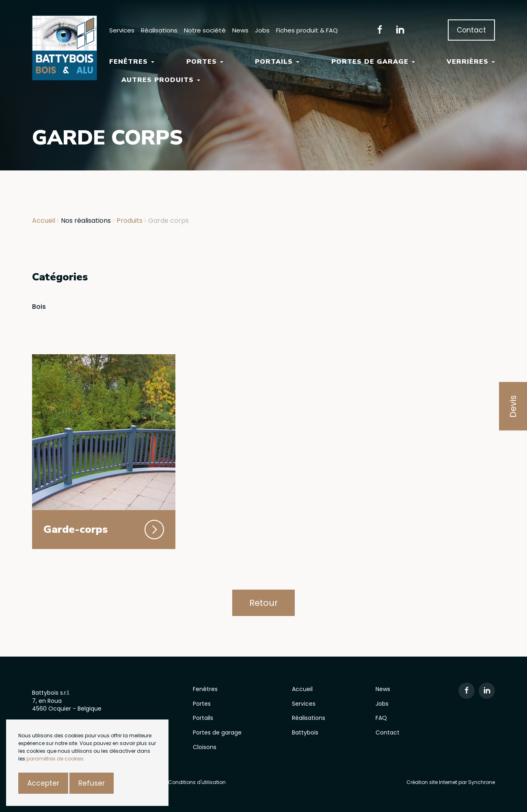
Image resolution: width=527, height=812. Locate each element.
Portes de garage (373, 62)
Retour (263, 603)
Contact (471, 30)
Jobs (262, 30)
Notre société (205, 30)
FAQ (381, 718)
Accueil (302, 689)
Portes (205, 62)
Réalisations (159, 30)
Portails (277, 62)
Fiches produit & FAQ (307, 30)
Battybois (305, 732)
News (240, 30)
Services (122, 30)
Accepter (43, 783)
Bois (39, 307)
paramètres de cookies (55, 759)
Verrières (471, 62)
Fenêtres (132, 62)
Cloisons (205, 747)
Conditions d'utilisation (197, 782)
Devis (513, 406)
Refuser (92, 783)
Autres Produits (161, 80)
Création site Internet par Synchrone (451, 782)
